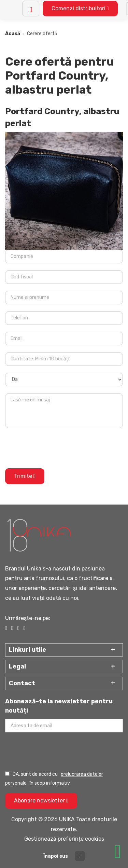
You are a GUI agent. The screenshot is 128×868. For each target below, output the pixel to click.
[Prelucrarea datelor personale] (7, 774)
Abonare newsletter (41, 801)
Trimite (25, 476)
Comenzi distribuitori (80, 8)
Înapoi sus (64, 856)
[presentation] (57, 448)
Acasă (13, 34)
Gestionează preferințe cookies (64, 839)
